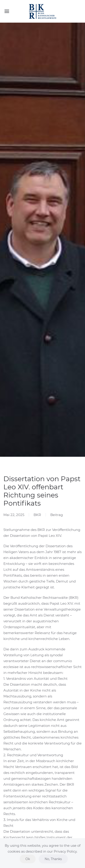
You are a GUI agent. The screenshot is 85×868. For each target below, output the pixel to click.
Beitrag (57, 515)
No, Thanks (53, 859)
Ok (28, 859)
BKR (37, 515)
